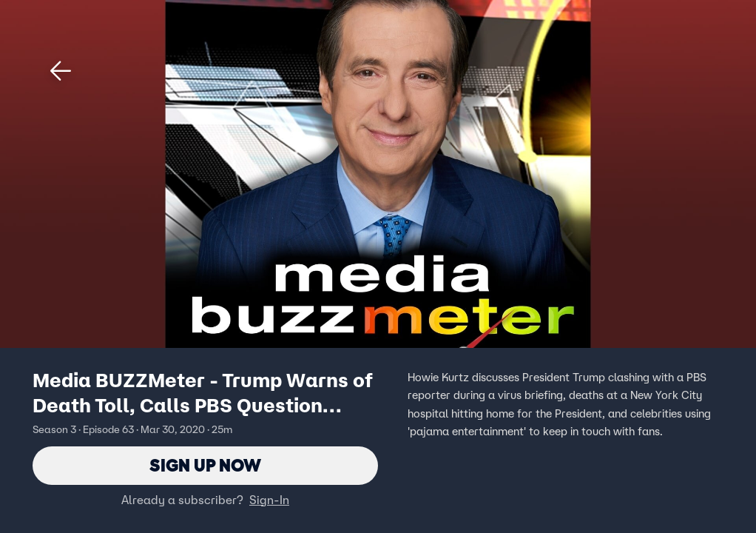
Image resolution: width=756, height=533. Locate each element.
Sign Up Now (205, 465)
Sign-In (269, 500)
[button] (61, 71)
